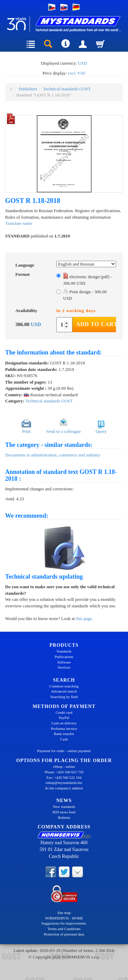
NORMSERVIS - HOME (64, 918)
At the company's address (64, 788)
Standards (64, 651)
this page (84, 618)
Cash (64, 739)
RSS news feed (64, 812)
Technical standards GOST (67, 89)
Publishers (28, 89)
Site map (64, 913)
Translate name (19, 223)
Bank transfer (64, 734)
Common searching (64, 686)
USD (83, 63)
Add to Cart (96, 324)
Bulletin (64, 817)
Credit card (64, 712)
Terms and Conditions (64, 929)
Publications (64, 657)
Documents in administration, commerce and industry (53, 455)
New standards (64, 807)
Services (64, 667)
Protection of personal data (64, 934)
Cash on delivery (64, 723)
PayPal (64, 718)
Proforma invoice (64, 728)
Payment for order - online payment (64, 751)
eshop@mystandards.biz (64, 783)
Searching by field (64, 697)
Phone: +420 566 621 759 (64, 772)
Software (64, 662)
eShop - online (64, 766)
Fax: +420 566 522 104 (64, 777)
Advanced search (64, 691)
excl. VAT (77, 73)
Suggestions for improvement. (64, 923)
